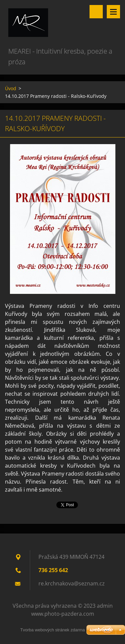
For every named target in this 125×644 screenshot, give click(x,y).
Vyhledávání (96, 12)
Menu (113, 12)
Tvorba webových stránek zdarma (53, 630)
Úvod (11, 88)
